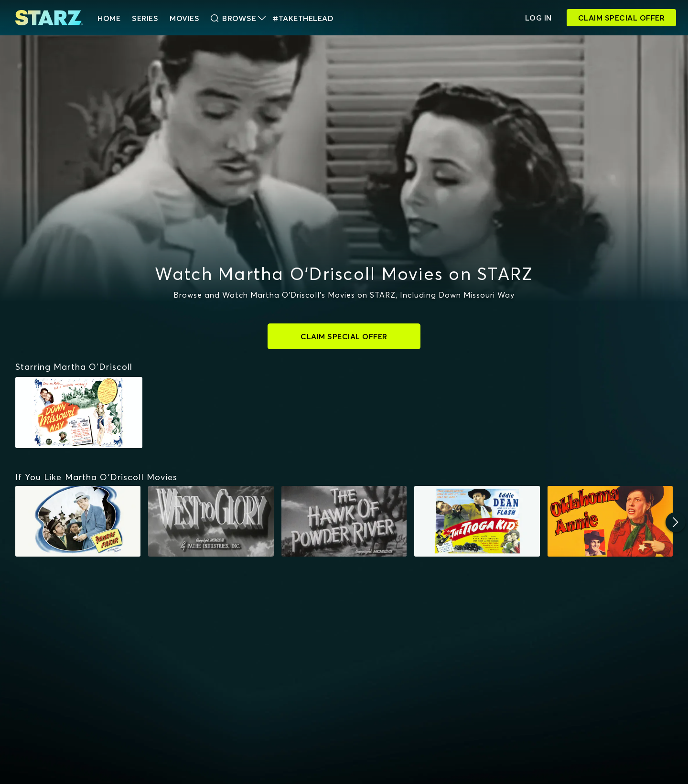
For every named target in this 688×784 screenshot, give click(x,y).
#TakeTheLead (303, 18)
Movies (184, 18)
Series (145, 18)
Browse (238, 18)
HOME (109, 18)
